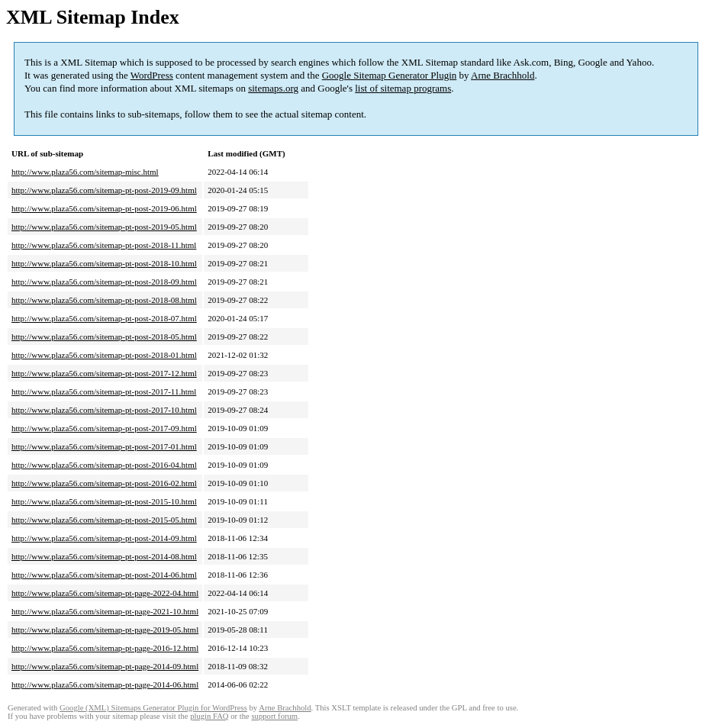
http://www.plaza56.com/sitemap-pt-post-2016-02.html (104, 483)
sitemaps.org (273, 88)
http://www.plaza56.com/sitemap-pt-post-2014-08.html (104, 556)
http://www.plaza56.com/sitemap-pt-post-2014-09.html (104, 538)
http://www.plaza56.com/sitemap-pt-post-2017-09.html (104, 428)
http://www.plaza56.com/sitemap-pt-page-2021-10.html (105, 611)
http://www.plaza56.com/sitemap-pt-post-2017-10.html (104, 410)
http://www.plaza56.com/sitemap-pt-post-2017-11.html (104, 391)
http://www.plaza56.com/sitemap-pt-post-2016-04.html (104, 465)
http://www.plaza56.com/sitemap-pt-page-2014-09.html (105, 666)
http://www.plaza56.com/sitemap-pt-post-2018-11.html (104, 245)
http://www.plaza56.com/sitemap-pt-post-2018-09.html (104, 282)
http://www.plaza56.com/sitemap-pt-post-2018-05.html (104, 337)
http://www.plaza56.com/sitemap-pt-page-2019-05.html (105, 630)
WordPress (152, 75)
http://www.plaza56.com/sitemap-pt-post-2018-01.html (104, 355)
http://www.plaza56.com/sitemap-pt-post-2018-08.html (104, 300)
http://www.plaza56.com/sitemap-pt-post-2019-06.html (104, 208)
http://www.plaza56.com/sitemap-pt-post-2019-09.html (104, 190)
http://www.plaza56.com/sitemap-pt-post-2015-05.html (104, 520)
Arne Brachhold (503, 75)
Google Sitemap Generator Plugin (390, 75)
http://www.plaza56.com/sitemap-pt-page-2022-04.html (105, 593)
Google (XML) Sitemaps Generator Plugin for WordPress (153, 708)
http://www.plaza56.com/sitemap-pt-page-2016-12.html (105, 648)
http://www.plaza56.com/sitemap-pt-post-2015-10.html (104, 501)
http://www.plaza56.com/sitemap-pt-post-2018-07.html (104, 318)
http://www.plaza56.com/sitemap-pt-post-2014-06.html (104, 575)
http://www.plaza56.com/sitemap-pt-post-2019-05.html (104, 227)
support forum (274, 716)
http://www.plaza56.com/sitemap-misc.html (85, 172)
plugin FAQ (209, 716)
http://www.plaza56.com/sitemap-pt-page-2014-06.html (105, 685)
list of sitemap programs (403, 88)
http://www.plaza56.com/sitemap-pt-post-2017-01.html (104, 446)
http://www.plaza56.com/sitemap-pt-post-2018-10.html (104, 263)
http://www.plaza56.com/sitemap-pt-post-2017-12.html (104, 373)
